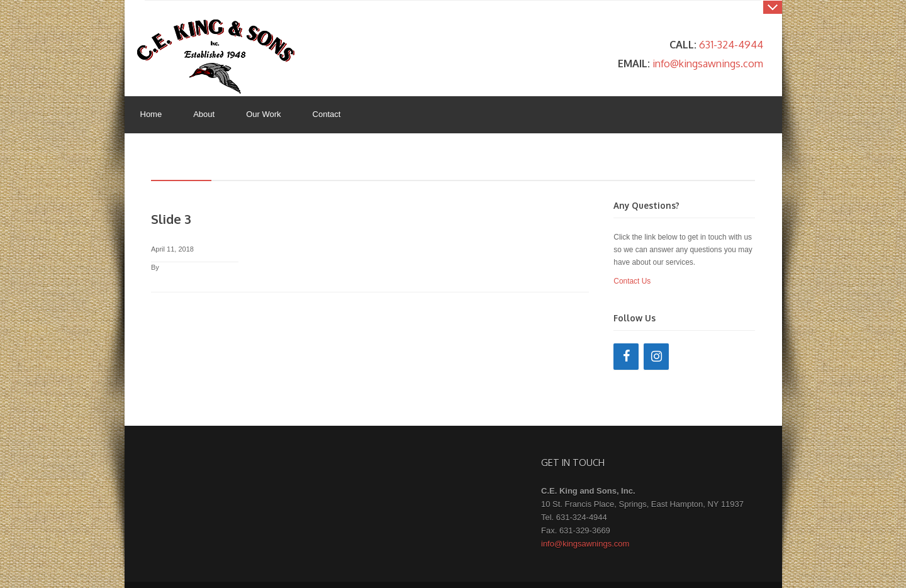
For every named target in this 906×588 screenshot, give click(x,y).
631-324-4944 (731, 44)
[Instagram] (656, 357)
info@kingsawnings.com (708, 63)
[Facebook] (626, 357)
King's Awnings (216, 57)
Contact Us (632, 281)
